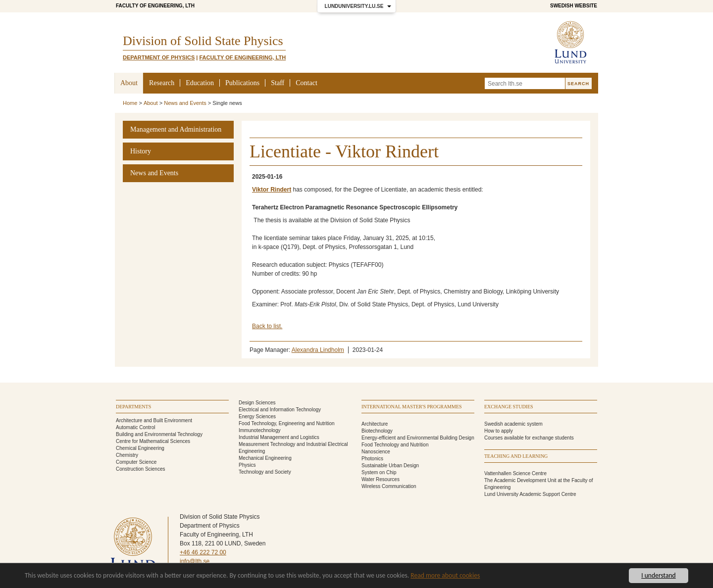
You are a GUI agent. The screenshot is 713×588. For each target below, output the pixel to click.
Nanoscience (376, 452)
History (141, 151)
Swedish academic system (513, 424)
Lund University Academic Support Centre (530, 494)
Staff (278, 83)
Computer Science (136, 462)
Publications (242, 83)
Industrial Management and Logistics (279, 437)
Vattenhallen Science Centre (515, 473)
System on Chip (379, 472)
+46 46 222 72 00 (203, 552)
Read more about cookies (445, 575)
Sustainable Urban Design (390, 465)
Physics (247, 465)
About (129, 83)
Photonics (372, 459)
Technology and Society (265, 472)
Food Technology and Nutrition (395, 445)
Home (130, 103)
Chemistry (127, 455)
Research (162, 83)
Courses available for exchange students (529, 438)
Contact (306, 83)
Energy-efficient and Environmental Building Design (418, 438)
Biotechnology (377, 431)
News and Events (185, 103)
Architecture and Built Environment (154, 420)
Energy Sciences (257, 416)
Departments (133, 407)
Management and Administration (176, 129)
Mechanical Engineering (265, 458)
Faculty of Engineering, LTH (155, 6)
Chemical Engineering (140, 448)
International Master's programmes (412, 407)
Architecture (375, 424)
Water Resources (381, 479)
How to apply (499, 431)
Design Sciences (257, 403)
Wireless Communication (389, 486)
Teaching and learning (516, 456)
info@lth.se (195, 561)
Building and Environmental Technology (159, 434)
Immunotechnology (260, 430)
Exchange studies (509, 407)
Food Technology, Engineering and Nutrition (287, 423)
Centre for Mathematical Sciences (153, 441)
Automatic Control (135, 427)
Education (200, 83)
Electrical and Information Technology (280, 410)
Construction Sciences (141, 469)
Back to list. (267, 326)
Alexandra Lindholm (318, 350)
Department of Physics (159, 57)
